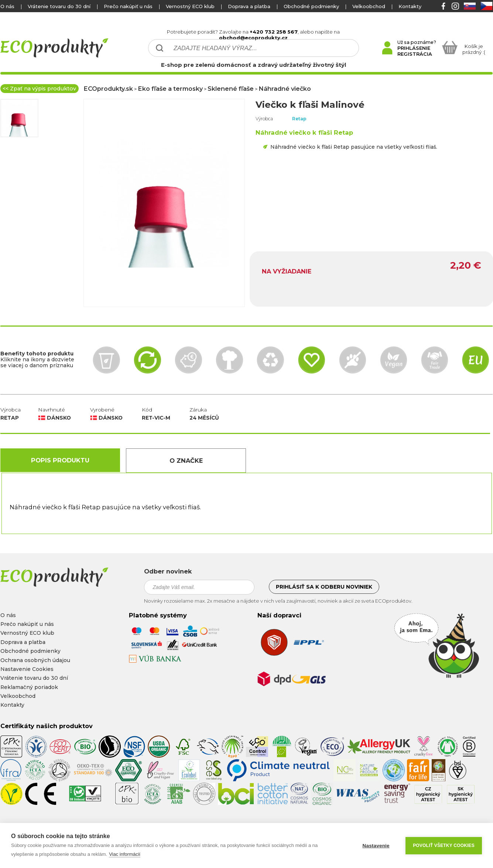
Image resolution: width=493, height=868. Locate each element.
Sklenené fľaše (231, 89)
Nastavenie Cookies (27, 669)
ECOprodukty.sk (108, 89)
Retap (299, 119)
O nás (7, 6)
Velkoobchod (369, 6)
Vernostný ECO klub (190, 6)
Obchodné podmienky (311, 6)
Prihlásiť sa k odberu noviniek (324, 587)
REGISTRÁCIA (415, 54)
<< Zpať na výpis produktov (39, 89)
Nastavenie (376, 846)
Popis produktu (60, 460)
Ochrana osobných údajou (35, 660)
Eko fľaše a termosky (170, 89)
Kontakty (410, 6)
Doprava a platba (249, 6)
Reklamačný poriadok (29, 687)
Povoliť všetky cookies (444, 845)
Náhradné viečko (285, 89)
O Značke (186, 461)
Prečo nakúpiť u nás (128, 6)
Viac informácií (125, 854)
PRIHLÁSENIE (414, 48)
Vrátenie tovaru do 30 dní (59, 6)
